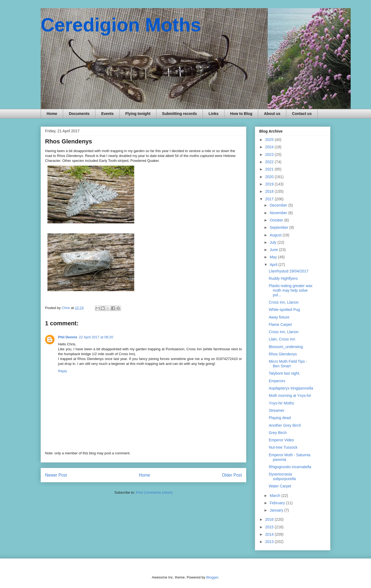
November (279, 213)
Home (52, 114)
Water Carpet (280, 486)
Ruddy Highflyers (283, 278)
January (277, 510)
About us (272, 114)
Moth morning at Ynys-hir (290, 396)
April (274, 265)
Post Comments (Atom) (154, 492)
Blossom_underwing (286, 347)
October (277, 220)
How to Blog (241, 114)
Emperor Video (281, 440)
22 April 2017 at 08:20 (96, 337)
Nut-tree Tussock (283, 447)
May (274, 257)
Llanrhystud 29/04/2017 (289, 271)
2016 (270, 519)
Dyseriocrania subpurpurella (282, 476)
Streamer (277, 410)
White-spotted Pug (284, 310)
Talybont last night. (284, 373)
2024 (270, 147)
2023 (270, 155)
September (279, 227)
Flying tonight (138, 114)
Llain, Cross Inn (282, 339)
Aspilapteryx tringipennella (291, 388)
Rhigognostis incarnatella (290, 467)
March (275, 496)
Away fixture (279, 317)
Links (214, 114)
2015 (270, 527)
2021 (270, 169)
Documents (79, 114)
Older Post (232, 475)
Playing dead (280, 418)
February (278, 503)
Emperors (277, 381)
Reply (63, 371)
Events (107, 114)
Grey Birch (278, 433)
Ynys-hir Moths (281, 403)
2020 (270, 177)
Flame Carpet (280, 324)
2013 (270, 542)
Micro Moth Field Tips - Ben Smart (288, 364)
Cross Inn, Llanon (284, 302)
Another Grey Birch (285, 425)
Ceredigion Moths (121, 25)
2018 (270, 191)
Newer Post (56, 475)
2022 (270, 162)
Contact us (302, 114)
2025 (270, 140)
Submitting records (180, 114)
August (276, 235)
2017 (270, 199)
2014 (270, 534)
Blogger (212, 577)
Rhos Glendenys (283, 354)
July (274, 242)
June (274, 250)
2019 (270, 184)
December (279, 205)
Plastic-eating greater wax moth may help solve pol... (291, 290)
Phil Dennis (68, 337)
